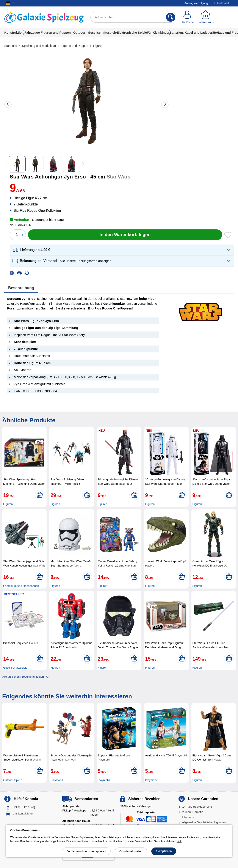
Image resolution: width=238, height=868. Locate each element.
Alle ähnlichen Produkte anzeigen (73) (26, 677)
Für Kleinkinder (158, 33)
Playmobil (56, 780)
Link (179, 841)
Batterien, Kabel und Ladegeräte (193, 33)
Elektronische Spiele (132, 33)
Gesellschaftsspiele (102, 33)
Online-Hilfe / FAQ (24, 807)
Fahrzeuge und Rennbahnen (21, 586)
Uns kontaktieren (23, 814)
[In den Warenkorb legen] (125, 235)
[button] (122, 250)
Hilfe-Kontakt (222, 3)
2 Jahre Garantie (193, 812)
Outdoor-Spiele (13, 780)
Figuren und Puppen (56, 33)
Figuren (98, 46)
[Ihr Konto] (188, 17)
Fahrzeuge (32, 33)
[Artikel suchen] (133, 17)
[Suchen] (171, 17)
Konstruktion (14, 33)
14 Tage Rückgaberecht (197, 807)
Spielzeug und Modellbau (39, 46)
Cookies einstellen (131, 851)
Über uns (188, 817)
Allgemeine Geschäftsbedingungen (204, 822)
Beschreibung (21, 288)
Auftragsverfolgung (196, 3)
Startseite (11, 46)
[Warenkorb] (206, 17)
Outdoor (79, 33)
